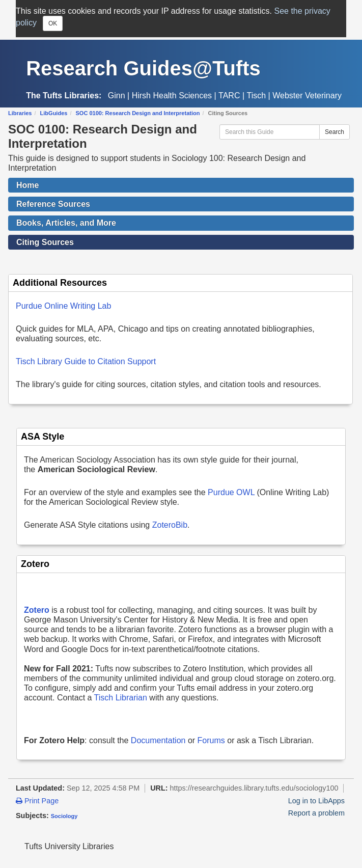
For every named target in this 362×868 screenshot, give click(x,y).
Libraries (20, 113)
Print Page (37, 801)
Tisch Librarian (121, 698)
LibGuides (54, 113)
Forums (211, 740)
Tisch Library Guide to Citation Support (86, 361)
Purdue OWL (231, 492)
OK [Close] (53, 23)
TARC (229, 96)
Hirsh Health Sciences (172, 96)
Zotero (37, 610)
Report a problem (316, 813)
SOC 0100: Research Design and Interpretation (138, 113)
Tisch (257, 96)
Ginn (117, 96)
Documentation (158, 740)
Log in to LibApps (316, 801)
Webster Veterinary (307, 96)
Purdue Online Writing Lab (63, 306)
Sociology (64, 816)
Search (335, 132)
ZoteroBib (170, 525)
